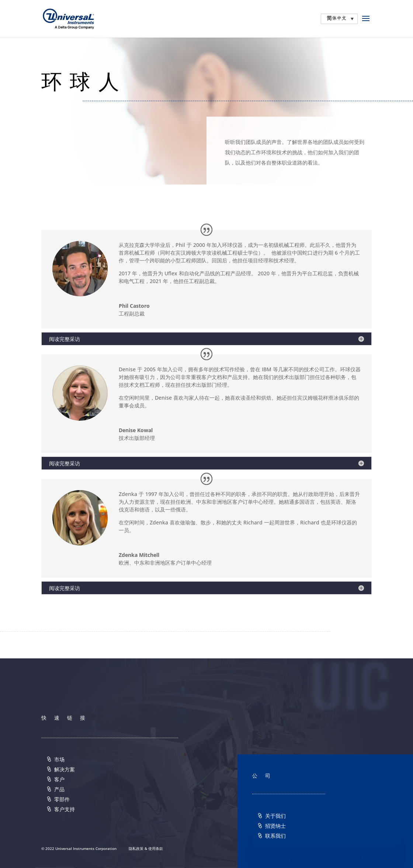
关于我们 (275, 816)
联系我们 (275, 836)
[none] (339, 19)
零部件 (62, 799)
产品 (59, 789)
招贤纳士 (275, 826)
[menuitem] (339, 19)
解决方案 (65, 769)
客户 (59, 779)
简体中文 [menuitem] (336, 18)
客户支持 (65, 809)
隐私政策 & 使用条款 (146, 848)
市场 (59, 759)
